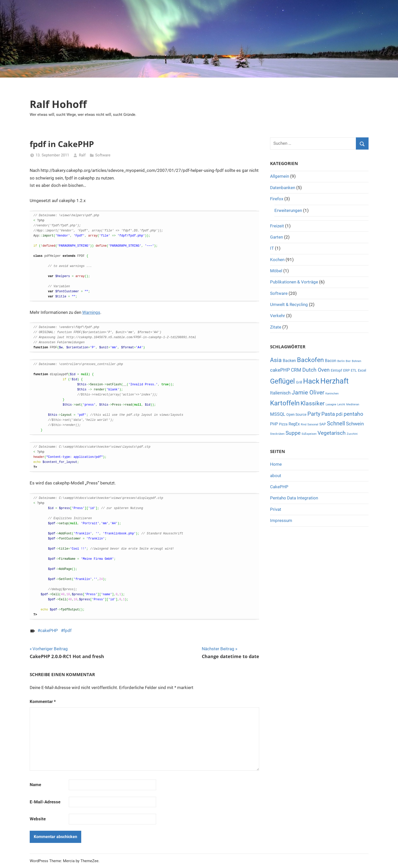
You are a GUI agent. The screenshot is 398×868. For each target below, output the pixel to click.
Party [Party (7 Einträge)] (314, 414)
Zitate (276, 327)
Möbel (276, 271)
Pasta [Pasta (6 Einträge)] (328, 414)
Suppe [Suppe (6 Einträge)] (293, 433)
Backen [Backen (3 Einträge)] (289, 361)
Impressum (281, 520)
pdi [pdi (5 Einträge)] (339, 414)
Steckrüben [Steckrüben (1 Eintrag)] (277, 434)
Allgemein (280, 176)
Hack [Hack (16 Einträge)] (311, 381)
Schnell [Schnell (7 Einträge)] (336, 423)
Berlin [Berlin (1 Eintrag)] (341, 361)
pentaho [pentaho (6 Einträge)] (353, 414)
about (276, 476)
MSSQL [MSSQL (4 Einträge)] (278, 414)
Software (103, 155)
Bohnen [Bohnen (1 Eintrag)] (356, 361)
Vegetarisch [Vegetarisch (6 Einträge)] (332, 433)
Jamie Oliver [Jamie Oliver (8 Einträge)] (308, 393)
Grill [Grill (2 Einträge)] (299, 382)
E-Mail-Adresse (45, 802)
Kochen (277, 260)
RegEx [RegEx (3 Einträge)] (294, 424)
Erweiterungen (288, 210)
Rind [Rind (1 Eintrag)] (304, 424)
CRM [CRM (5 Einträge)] (296, 370)
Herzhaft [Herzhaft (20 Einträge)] (334, 381)
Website (38, 819)
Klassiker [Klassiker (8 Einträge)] (313, 403)
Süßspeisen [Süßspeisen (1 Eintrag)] (309, 434)
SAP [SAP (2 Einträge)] (323, 424)
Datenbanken (283, 188)
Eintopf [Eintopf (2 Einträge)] (336, 370)
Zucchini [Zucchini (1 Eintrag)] (352, 434)
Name (35, 785)
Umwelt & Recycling (289, 304)
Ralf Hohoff (58, 104)
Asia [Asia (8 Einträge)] (276, 360)
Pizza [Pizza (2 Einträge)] (283, 424)
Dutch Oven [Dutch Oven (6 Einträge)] (316, 370)
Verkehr (278, 316)
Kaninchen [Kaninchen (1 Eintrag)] (332, 394)
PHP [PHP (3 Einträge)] (274, 424)
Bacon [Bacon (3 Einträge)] (331, 361)
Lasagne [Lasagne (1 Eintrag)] (331, 404)
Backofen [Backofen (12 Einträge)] (310, 360)
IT (272, 248)
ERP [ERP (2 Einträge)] (346, 370)
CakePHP (279, 487)
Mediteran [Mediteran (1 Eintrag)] (353, 404)
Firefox (277, 199)
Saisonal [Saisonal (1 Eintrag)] (313, 424)
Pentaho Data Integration (294, 498)
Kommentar (43, 701)
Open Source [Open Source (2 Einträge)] (296, 414)
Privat (276, 509)
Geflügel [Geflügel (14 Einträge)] (283, 381)
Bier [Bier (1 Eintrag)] (348, 361)
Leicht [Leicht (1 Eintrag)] (341, 404)
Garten (277, 237)
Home (276, 464)
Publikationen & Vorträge (294, 282)
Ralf (82, 155)
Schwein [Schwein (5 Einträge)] (355, 424)
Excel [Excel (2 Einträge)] (362, 370)
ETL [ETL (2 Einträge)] (354, 370)
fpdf (68, 630)
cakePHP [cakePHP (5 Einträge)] (280, 370)
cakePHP (49, 630)
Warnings (91, 312)
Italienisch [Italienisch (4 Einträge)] (280, 393)
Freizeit (277, 226)
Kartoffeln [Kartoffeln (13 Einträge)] (285, 403)
